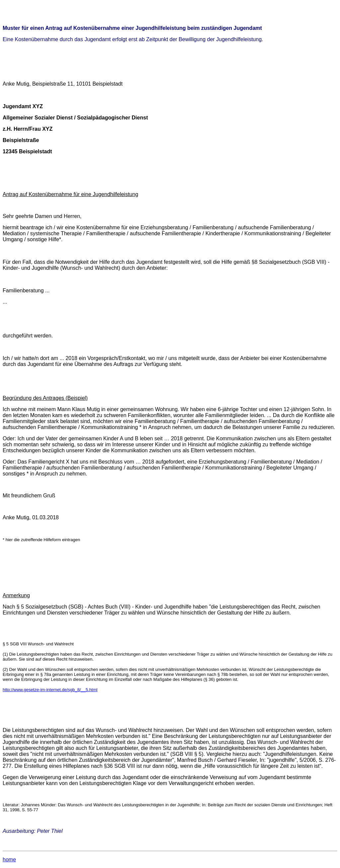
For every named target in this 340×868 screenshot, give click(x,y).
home (9, 860)
